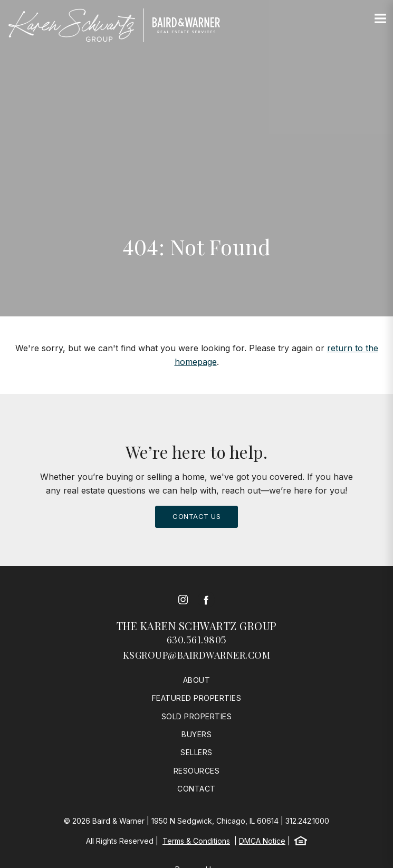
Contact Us (196, 516)
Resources (197, 771)
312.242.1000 (307, 821)
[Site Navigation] (380, 19)
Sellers (196, 752)
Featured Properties (197, 698)
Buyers (196, 734)
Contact (196, 789)
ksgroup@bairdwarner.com (197, 655)
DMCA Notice (262, 841)
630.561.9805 (197, 640)
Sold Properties (197, 716)
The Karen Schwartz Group (197, 626)
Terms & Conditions (196, 841)
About (197, 680)
